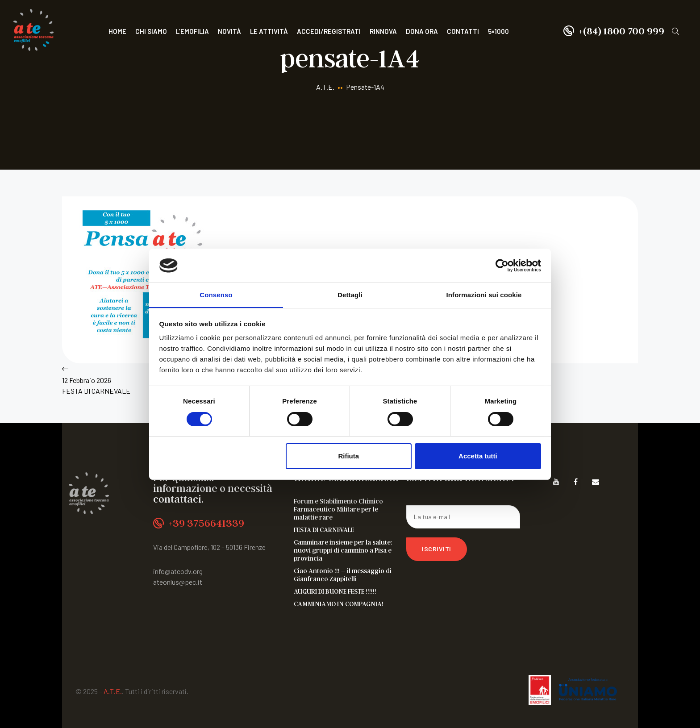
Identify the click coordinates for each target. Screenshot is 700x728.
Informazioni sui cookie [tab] (484, 295)
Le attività (269, 31)
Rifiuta (348, 456)
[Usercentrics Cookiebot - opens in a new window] (502, 265)
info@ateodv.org (178, 571)
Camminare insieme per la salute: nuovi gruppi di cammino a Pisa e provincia (343, 550)
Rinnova (383, 31)
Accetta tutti (478, 456)
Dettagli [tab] (350, 295)
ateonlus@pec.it (178, 582)
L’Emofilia (192, 31)
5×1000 (498, 31)
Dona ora (422, 31)
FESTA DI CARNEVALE (324, 529)
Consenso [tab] (216, 295)
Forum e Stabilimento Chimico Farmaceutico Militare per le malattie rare (338, 509)
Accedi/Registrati (329, 31)
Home (117, 31)
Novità (229, 31)
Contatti (463, 31)
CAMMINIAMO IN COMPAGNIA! (339, 603)
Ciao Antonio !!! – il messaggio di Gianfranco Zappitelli (343, 574)
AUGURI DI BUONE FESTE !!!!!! (335, 591)
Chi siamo (151, 31)
